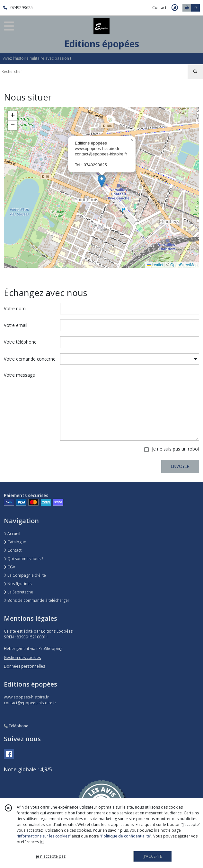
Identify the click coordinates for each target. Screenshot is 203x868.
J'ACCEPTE (153, 856)
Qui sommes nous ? (23, 559)
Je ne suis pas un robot (176, 449)
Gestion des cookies (22, 658)
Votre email (16, 325)
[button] (102, 181)
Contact (159, 8)
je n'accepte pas (51, 856)
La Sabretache (18, 592)
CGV (9, 567)
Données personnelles (24, 666)
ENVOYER (180, 466)
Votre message (19, 375)
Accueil (12, 534)
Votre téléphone (20, 342)
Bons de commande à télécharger (37, 600)
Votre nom (15, 308)
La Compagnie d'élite (25, 575)
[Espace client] (175, 8)
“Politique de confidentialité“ (126, 836)
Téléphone (16, 726)
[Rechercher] (195, 72)
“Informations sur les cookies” (44, 836)
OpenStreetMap (184, 265)
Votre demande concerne (30, 359)
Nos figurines (18, 584)
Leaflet (155, 265)
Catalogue (15, 542)
